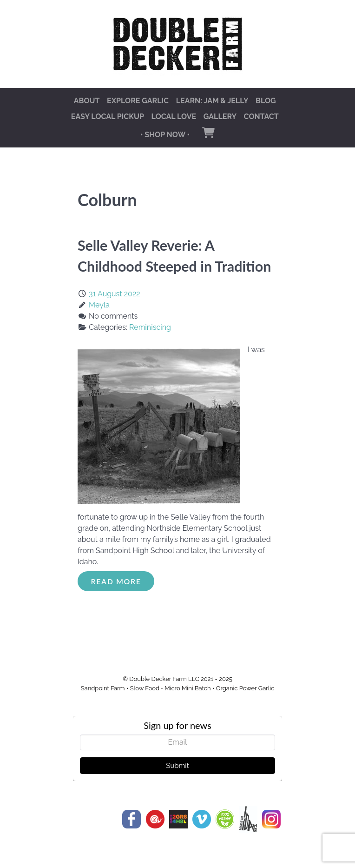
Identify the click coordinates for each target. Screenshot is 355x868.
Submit (177, 766)
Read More (116, 581)
